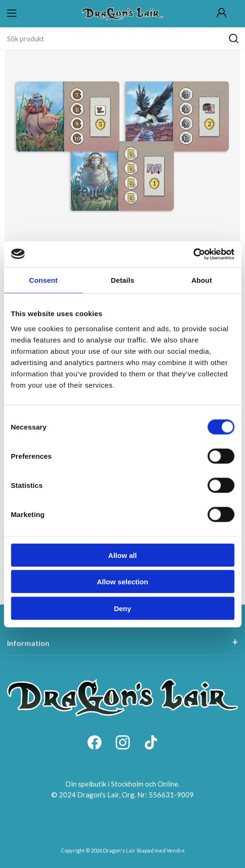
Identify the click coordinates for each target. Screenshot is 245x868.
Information (28, 643)
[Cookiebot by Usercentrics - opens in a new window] (193, 254)
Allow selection (122, 582)
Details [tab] (123, 280)
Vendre (176, 850)
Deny (122, 608)
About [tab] (202, 280)
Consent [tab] (43, 280)
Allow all (122, 555)
